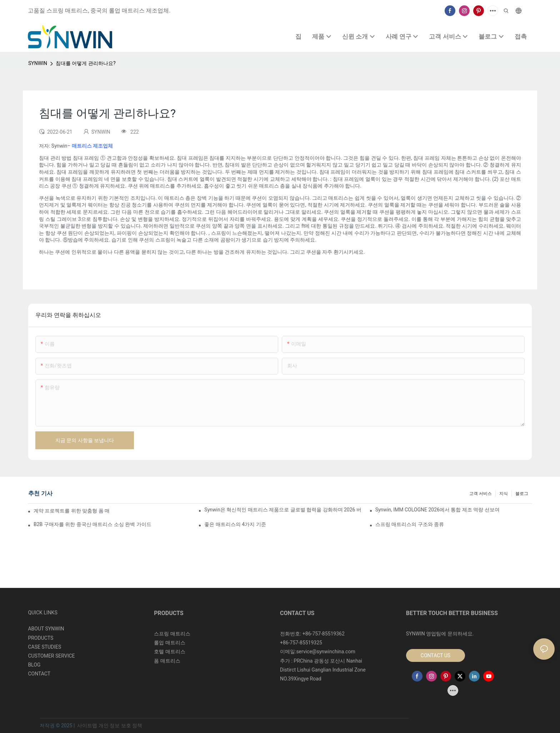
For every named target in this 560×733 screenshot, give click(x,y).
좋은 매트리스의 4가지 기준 (235, 524)
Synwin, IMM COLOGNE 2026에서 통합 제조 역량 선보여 (437, 510)
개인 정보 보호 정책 (120, 725)
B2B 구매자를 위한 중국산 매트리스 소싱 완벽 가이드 (92, 524)
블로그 (522, 494)
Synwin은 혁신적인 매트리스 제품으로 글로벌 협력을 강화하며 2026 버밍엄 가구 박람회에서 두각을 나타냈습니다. (282, 510)
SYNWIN (38, 63)
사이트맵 (87, 725)
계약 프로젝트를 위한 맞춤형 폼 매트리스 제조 (71, 511)
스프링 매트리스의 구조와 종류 (410, 524)
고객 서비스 (481, 494)
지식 (504, 494)
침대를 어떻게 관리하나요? (86, 63)
